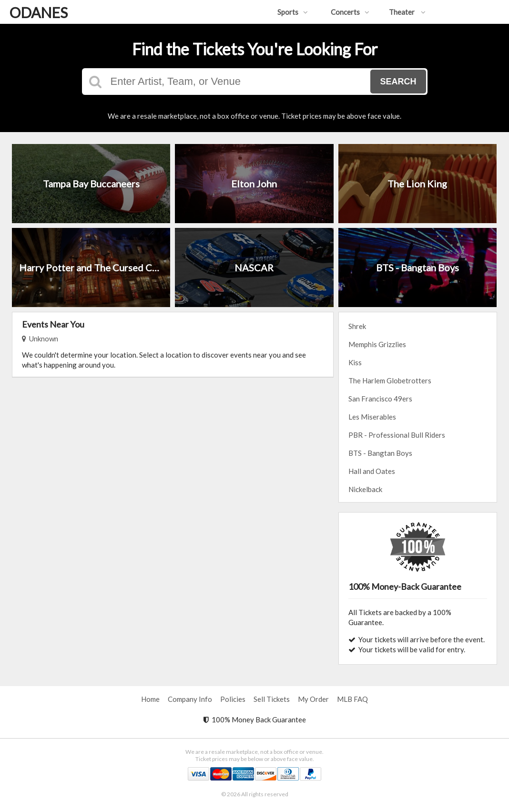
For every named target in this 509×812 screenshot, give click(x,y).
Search (398, 82)
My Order (313, 699)
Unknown (40, 339)
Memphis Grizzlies (377, 344)
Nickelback (365, 489)
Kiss (355, 362)
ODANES (39, 12)
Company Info (190, 699)
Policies (233, 699)
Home (150, 699)
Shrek (357, 326)
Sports (293, 12)
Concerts (350, 12)
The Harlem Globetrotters (390, 380)
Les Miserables (372, 417)
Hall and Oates (372, 471)
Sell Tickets (272, 699)
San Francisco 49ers (380, 399)
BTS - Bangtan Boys (380, 453)
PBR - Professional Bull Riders (397, 435)
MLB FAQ (352, 699)
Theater (407, 12)
